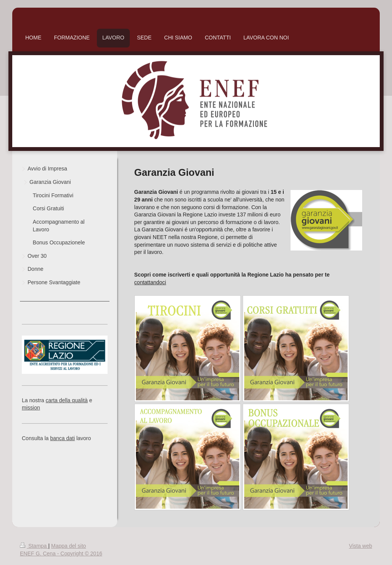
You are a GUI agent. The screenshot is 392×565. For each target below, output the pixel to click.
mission (31, 408)
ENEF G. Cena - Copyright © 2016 (61, 554)
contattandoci (150, 282)
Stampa (34, 546)
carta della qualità (67, 400)
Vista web (361, 546)
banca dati (63, 438)
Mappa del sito (69, 546)
